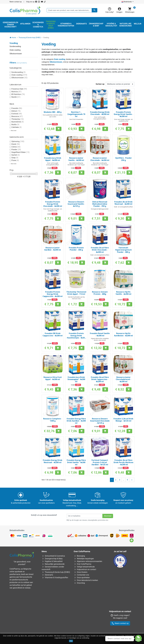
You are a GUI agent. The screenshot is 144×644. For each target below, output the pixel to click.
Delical (16, 111)
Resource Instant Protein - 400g (100, 293)
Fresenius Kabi (19, 89)
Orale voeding (15, 50)
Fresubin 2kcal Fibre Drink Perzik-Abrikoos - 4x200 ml (123, 462)
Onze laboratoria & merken (86, 580)
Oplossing (18, 141)
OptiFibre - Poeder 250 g (123, 159)
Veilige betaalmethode (84, 567)
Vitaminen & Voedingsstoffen (55, 578)
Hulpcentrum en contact (85, 569)
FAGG (58, 596)
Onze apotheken (82, 578)
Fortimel (17, 114)
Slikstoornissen (16, 54)
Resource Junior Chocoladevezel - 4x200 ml (123, 379)
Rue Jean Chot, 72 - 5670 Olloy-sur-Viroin (70, 627)
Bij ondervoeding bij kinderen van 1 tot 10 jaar (76, 164)
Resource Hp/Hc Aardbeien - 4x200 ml (123, 334)
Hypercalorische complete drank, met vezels (100, 339)
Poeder (16, 150)
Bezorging (79, 556)
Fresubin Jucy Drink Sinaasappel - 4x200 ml (76, 379)
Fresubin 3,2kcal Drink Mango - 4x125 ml (123, 420)
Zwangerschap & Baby (52, 559)
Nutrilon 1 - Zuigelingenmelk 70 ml (76, 114)
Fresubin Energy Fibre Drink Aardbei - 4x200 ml (76, 421)
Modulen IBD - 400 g (53, 112)
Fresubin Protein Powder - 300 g (76, 249)
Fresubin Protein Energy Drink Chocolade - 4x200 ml (53, 204)
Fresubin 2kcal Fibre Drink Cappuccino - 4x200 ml (100, 379)
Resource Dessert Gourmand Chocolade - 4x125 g (100, 421)
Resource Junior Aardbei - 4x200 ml (53, 249)
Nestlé (16, 97)
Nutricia (16, 92)
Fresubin (17, 108)
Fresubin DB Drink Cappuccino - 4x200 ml (53, 334)
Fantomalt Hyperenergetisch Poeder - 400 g (123, 250)
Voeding (14, 43)
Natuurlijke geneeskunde (53, 564)
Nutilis (15, 125)
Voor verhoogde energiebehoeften (100, 118)
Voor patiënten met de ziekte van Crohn (53, 116)
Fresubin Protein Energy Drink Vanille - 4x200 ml (123, 114)
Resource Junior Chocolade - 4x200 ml (100, 159)
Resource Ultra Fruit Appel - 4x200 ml (53, 378)
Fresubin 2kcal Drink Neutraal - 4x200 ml (123, 203)
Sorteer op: (100, 84)
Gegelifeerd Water (20, 152)
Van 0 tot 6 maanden (76, 119)
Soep (15, 158)
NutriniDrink (18, 122)
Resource (17, 116)
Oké (71, 641)
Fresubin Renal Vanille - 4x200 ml (100, 334)
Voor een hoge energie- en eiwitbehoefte (123, 120)
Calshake (16, 127)
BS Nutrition (18, 94)
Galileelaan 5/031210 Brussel (47, 607)
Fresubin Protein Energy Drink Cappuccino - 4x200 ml (53, 294)
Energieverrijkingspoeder (100, 209)
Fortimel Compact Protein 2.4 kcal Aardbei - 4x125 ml (100, 462)
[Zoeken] (72, 10)
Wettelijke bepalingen (84, 559)
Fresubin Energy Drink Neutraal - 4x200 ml (53, 461)
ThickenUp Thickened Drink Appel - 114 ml (76, 293)
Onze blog (79, 583)
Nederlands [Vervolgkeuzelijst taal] (127, 2)
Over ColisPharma (82, 564)
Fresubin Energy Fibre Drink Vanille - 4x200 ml (76, 462)
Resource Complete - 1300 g (53, 420)
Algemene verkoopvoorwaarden (88, 561)
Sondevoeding (15, 46)
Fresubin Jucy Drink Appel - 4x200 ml (53, 159)
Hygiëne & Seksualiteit (52, 561)
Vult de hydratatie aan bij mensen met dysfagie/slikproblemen (76, 299)
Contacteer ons (81, 575)
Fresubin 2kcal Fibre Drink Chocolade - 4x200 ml (100, 250)
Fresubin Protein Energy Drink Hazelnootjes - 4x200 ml (76, 337)
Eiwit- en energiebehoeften (123, 207)
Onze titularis (80, 572)
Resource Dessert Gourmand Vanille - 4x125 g (76, 204)
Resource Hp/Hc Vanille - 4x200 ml (123, 293)
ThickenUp (18, 119)
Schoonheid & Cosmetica (53, 556)
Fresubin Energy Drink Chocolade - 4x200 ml (100, 113)
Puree (15, 160)
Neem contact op (16, 2)
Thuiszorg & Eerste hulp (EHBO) (56, 572)
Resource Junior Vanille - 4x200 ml (76, 159)
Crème (16, 147)
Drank (16, 144)
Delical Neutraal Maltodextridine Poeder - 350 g (100, 204)
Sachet (16, 155)
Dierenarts (47, 575)
